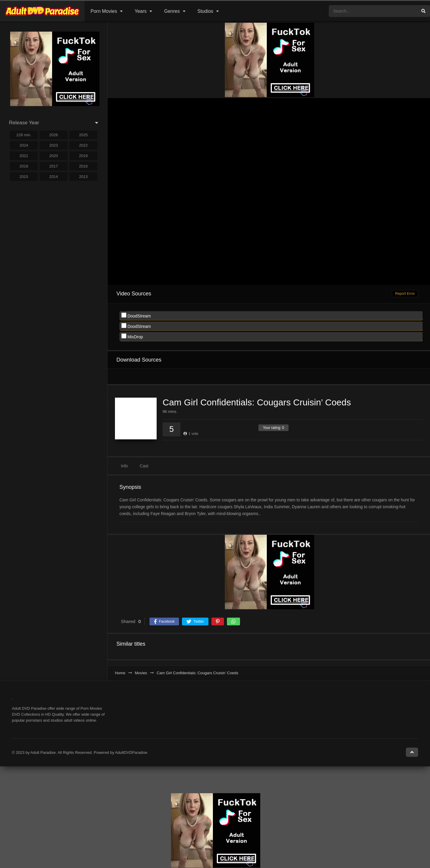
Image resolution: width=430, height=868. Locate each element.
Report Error (405, 294)
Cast (144, 466)
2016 (84, 166)
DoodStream (136, 316)
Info (124, 466)
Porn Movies (104, 11)
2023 (54, 145)
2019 (84, 156)
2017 (54, 166)
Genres (172, 11)
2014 (54, 177)
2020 (54, 156)
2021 (24, 156)
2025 (84, 135)
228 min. (24, 135)
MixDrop (132, 336)
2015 (24, 177)
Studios (205, 11)
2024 (24, 145)
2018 (24, 166)
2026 (54, 135)
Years (141, 11)
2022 (84, 145)
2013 (84, 177)
